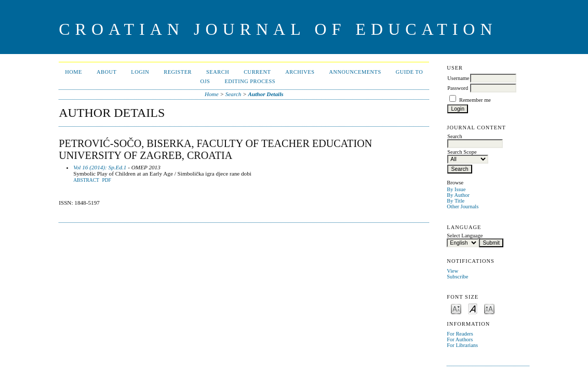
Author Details (266, 94)
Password (458, 88)
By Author (458, 195)
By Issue (456, 189)
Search (218, 72)
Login (140, 72)
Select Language (465, 236)
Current (257, 72)
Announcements (355, 72)
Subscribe (457, 277)
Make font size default (473, 308)
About (106, 72)
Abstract (86, 180)
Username (458, 78)
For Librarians (462, 345)
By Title (456, 201)
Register (178, 72)
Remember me (475, 100)
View (452, 271)
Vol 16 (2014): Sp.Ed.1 (100, 167)
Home (73, 72)
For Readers (460, 334)
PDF (106, 180)
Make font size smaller (456, 308)
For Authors (460, 339)
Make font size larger (489, 308)
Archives (300, 72)
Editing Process (250, 81)
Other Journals (463, 206)
